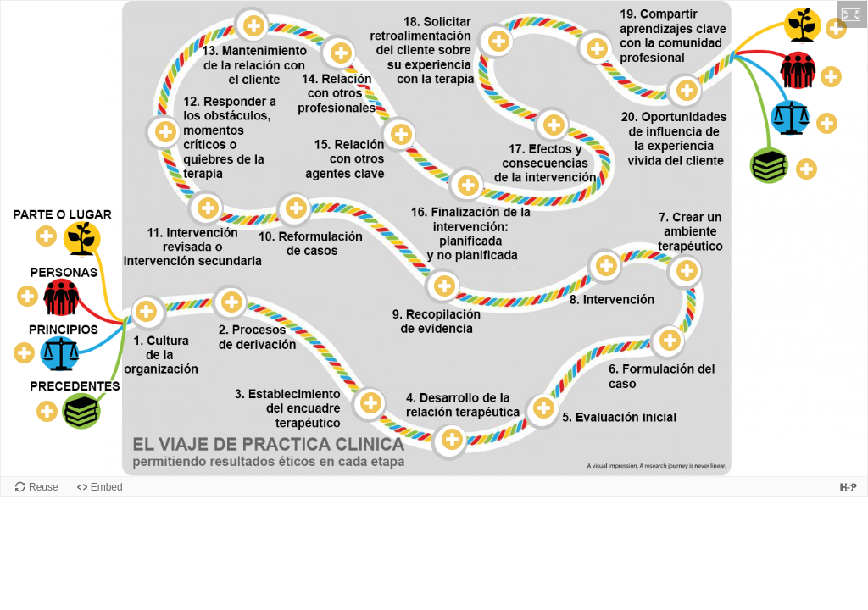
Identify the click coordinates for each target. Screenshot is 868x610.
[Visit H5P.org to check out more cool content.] (849, 487)
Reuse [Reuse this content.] (44, 487)
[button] (852, 14)
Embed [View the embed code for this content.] (107, 487)
